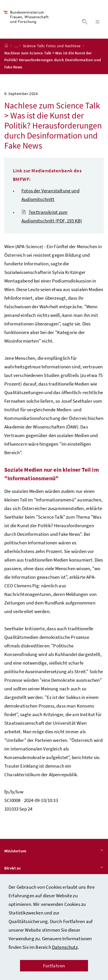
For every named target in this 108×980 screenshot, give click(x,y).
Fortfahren (54, 966)
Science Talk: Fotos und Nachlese (52, 46)
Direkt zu (54, 868)
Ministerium (54, 851)
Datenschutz (65, 947)
